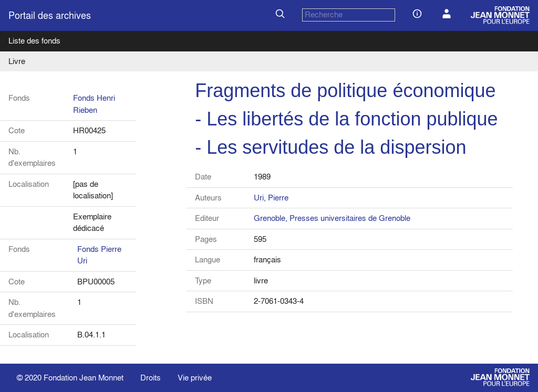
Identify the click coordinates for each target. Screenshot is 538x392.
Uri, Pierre (271, 198)
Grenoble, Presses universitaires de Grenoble (332, 218)
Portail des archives (50, 15)
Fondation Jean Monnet (84, 378)
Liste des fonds (34, 41)
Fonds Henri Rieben (94, 104)
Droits (151, 378)
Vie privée (195, 378)
